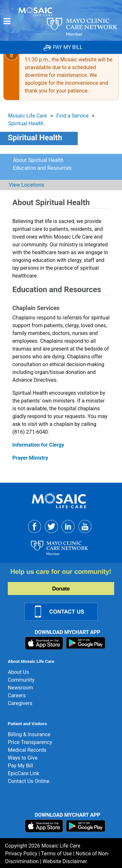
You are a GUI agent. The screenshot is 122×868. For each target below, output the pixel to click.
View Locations (26, 185)
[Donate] (65, 581)
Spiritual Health (26, 124)
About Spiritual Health (38, 160)
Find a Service (72, 116)
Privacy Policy (21, 854)
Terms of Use (56, 854)
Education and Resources (42, 168)
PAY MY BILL (63, 47)
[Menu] (7, 21)
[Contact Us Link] (65, 611)
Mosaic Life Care (28, 116)
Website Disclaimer (65, 861)
